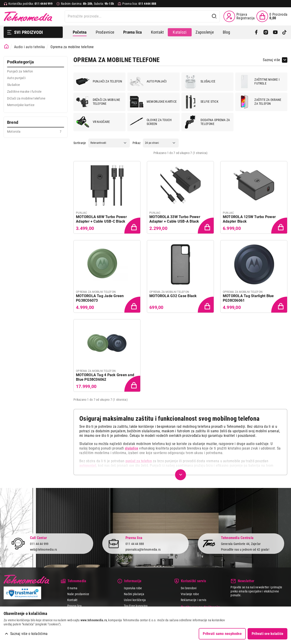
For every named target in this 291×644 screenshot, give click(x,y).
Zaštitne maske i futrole (259, 82)
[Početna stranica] (6, 46)
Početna (80, 32)
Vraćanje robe (190, 594)
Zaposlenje (204, 32)
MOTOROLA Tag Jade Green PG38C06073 (100, 298)
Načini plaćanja (134, 594)
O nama (72, 588)
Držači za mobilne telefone (98, 102)
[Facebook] (256, 32)
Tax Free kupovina (136, 606)
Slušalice (199, 82)
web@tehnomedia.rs (44, 550)
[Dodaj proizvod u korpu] (133, 226)
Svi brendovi (189, 588)
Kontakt (157, 32)
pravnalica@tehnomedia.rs (143, 550)
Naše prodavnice (78, 594)
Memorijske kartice (153, 102)
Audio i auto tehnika (29, 47)
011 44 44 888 (135, 544)
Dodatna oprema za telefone (207, 122)
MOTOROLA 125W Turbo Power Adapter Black (249, 219)
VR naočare (93, 122)
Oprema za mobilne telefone (72, 47)
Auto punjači (148, 82)
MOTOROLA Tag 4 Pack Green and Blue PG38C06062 (105, 377)
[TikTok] (285, 32)
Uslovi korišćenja (135, 600)
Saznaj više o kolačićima (29, 634)
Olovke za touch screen (151, 122)
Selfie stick (201, 102)
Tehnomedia (28, 16)
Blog (227, 32)
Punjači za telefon (99, 82)
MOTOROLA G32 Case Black (173, 296)
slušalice (132, 448)
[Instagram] (266, 32)
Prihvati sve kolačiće (267, 634)
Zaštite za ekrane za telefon (259, 102)
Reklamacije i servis (194, 600)
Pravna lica (75, 606)
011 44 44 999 (39, 544)
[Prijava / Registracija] (239, 16)
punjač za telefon (139, 461)
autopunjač (88, 466)
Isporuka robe (133, 588)
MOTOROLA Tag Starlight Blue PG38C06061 (248, 298)
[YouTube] (275, 32)
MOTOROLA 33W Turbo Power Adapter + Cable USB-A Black (175, 219)
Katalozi (180, 32)
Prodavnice (105, 32)
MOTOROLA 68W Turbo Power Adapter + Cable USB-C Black (101, 219)
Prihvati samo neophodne (222, 634)
